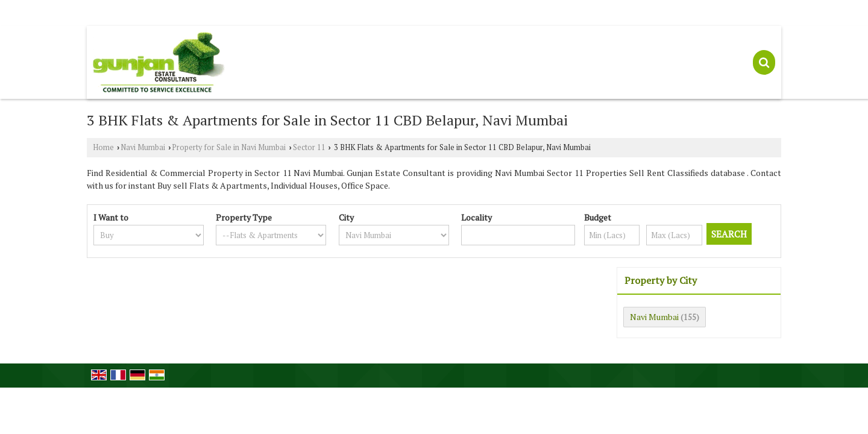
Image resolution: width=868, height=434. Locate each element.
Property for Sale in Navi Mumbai (229, 147)
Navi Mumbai (143, 147)
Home (103, 147)
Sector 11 (309, 147)
